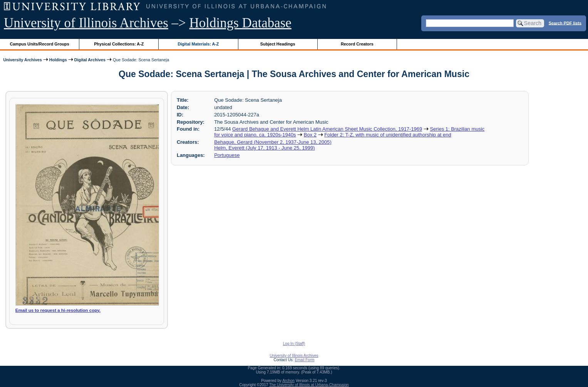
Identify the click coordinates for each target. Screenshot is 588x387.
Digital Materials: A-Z (198, 44)
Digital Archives (90, 60)
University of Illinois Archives (86, 23)
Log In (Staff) (294, 344)
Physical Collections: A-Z (119, 44)
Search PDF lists (565, 23)
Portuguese (227, 155)
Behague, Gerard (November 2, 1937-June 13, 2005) (273, 142)
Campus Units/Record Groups (40, 44)
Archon (288, 381)
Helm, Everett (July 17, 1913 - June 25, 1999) (264, 148)
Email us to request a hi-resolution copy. (58, 310)
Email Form (304, 360)
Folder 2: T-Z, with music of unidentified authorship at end (388, 135)
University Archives (22, 60)
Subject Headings (278, 44)
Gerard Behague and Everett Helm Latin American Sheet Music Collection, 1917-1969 (327, 129)
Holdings (58, 60)
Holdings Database (240, 23)
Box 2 (310, 135)
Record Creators (357, 44)
